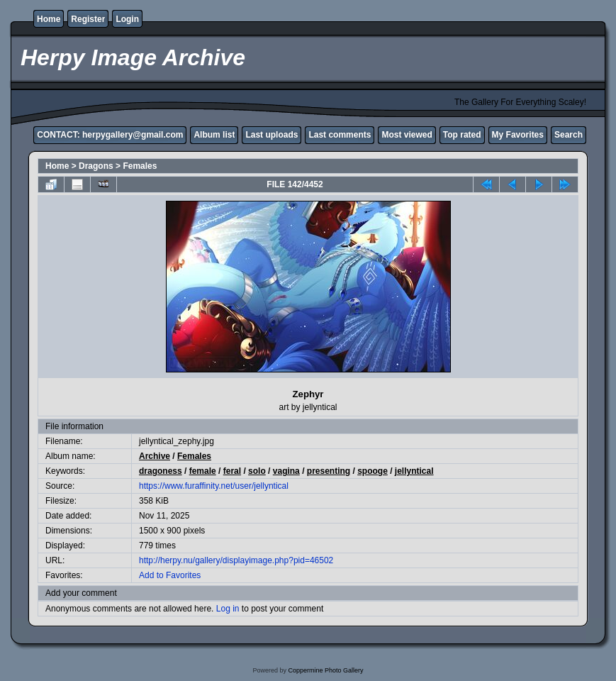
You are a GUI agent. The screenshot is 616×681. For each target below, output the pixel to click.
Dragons (96, 166)
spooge (373, 471)
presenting (329, 471)
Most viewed (407, 135)
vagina (286, 471)
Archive (155, 456)
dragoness (161, 471)
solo (257, 471)
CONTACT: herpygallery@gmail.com (110, 135)
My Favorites (518, 135)
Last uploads (271, 135)
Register (88, 19)
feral (232, 471)
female (203, 471)
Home (49, 19)
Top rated (462, 135)
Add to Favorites (170, 575)
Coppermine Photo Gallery (325, 670)
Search (569, 135)
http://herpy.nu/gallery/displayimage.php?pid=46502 (236, 560)
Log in (228, 609)
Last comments (340, 135)
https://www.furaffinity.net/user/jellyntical (214, 486)
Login (127, 19)
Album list (214, 135)
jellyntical (414, 471)
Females (140, 166)
